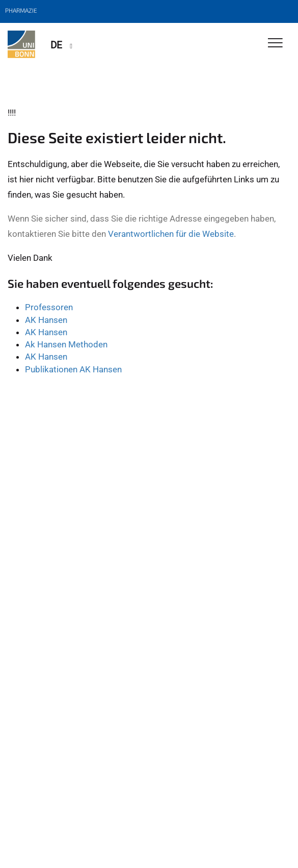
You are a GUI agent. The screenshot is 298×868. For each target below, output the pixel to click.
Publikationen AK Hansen (73, 369)
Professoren (49, 307)
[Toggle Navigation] (275, 44)
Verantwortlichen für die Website (171, 234)
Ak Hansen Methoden (66, 344)
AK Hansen (46, 320)
